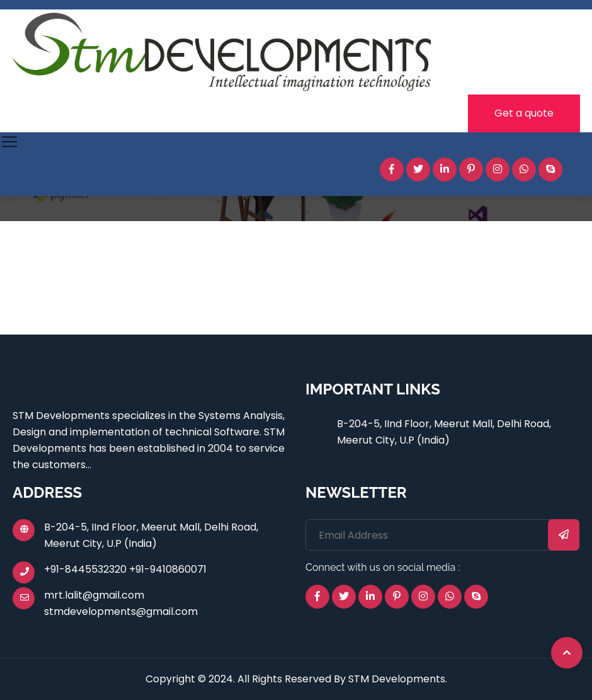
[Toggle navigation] (9, 142)
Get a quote (524, 113)
